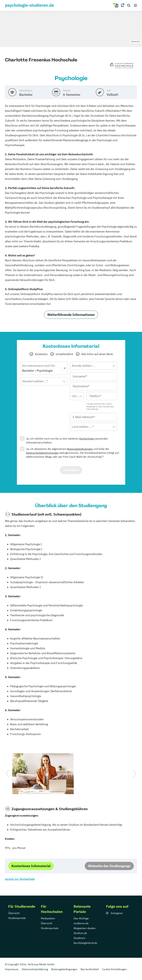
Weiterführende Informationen (71, 315)
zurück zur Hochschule (20, 879)
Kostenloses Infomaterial (31, 866)
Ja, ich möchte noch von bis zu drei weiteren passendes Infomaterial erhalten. (67, 441)
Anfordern (71, 470)
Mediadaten (48, 918)
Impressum (12, 969)
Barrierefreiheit (90, 969)
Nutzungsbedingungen (80, 449)
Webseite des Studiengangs (109, 866)
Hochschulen (87, 439)
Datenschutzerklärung (35, 969)
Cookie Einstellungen (114, 969)
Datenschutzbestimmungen (42, 453)
